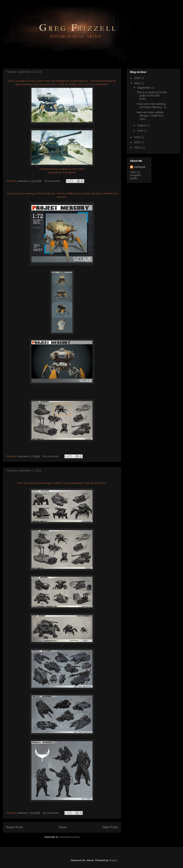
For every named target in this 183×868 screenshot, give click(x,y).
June (140, 130)
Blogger (113, 860)
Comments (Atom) (69, 837)
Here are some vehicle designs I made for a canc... (150, 116)
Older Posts (110, 827)
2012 (138, 147)
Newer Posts (14, 827)
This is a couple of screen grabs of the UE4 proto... (152, 96)
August (142, 125)
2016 (138, 83)
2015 (138, 137)
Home (63, 827)
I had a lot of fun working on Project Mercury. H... (152, 106)
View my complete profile (135, 175)
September (144, 88)
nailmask (140, 167)
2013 (138, 142)
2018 (138, 78)
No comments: (53, 181)
